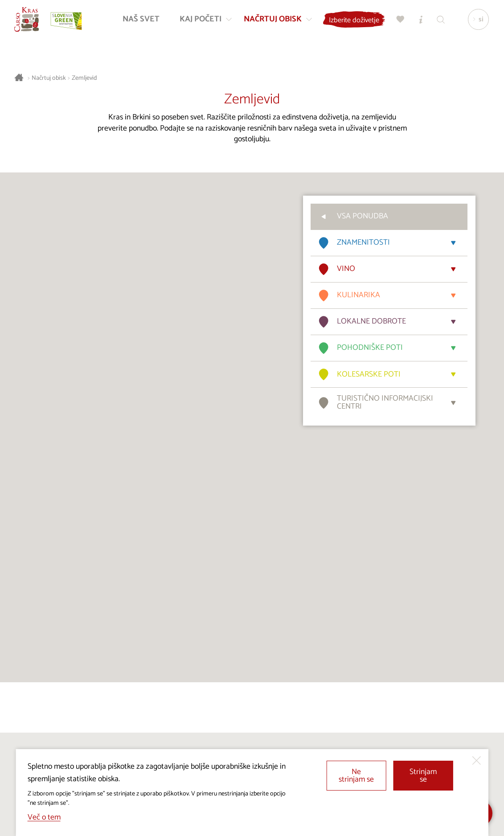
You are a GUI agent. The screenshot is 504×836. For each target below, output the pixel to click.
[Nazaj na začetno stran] (30, 23)
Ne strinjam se (356, 776)
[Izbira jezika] (476, 23)
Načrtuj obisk (49, 78)
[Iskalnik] (439, 23)
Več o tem (44, 818)
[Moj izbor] (399, 23)
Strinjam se (423, 776)
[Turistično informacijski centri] (419, 23)
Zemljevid (84, 78)
